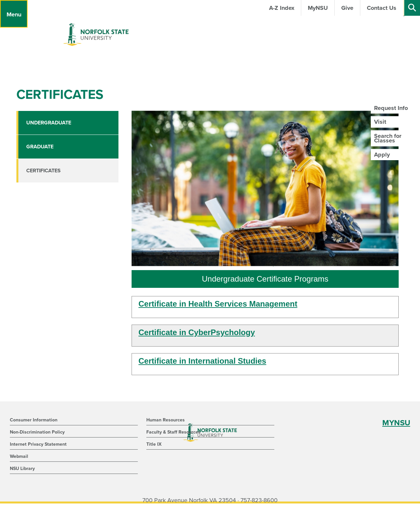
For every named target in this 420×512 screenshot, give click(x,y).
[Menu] (14, 14)
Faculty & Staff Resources (173, 432)
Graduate (40, 147)
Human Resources (166, 420)
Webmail (19, 456)
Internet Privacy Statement (38, 444)
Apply (382, 155)
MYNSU (396, 423)
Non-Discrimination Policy (37, 432)
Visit (380, 122)
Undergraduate (49, 123)
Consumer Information (34, 420)
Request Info (391, 108)
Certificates (43, 171)
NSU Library (22, 469)
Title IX (154, 444)
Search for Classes (388, 138)
